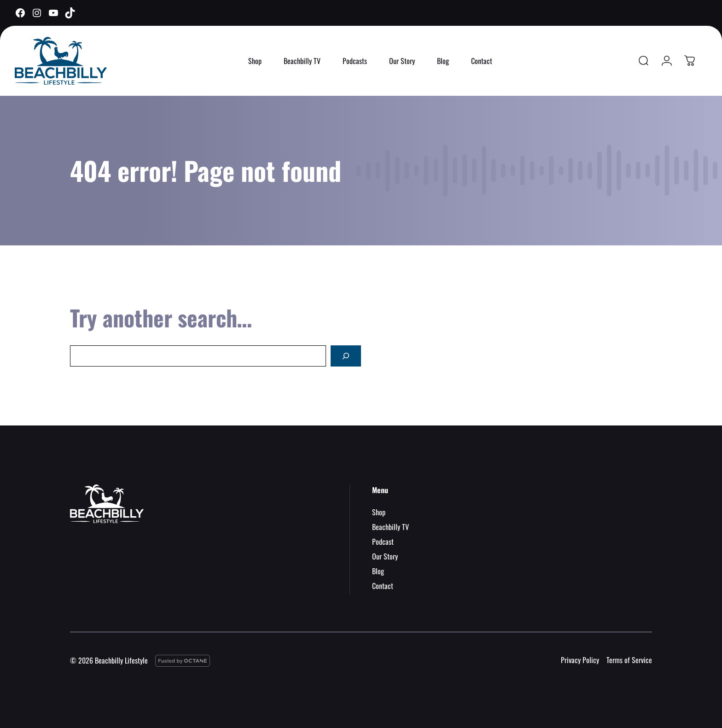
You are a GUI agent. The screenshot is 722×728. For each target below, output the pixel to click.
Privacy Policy (580, 660)
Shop (255, 61)
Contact (482, 61)
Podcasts (355, 61)
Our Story (402, 61)
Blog (443, 61)
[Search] (346, 356)
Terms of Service (629, 660)
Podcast (383, 542)
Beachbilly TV (302, 61)
